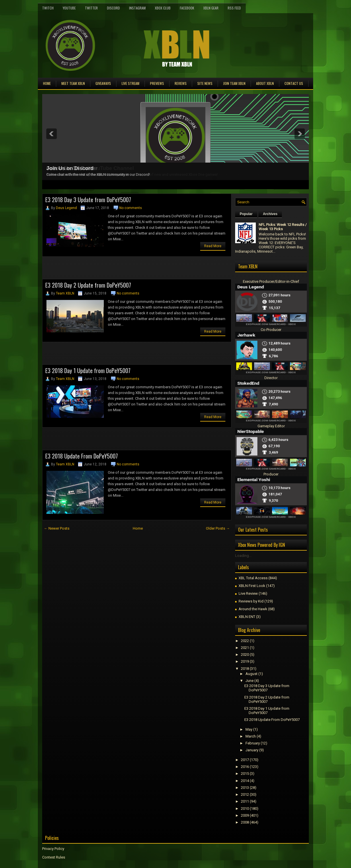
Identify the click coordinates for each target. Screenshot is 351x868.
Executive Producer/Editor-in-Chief (271, 281)
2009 (245, 815)
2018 (245, 669)
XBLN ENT (247, 617)
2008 (245, 822)
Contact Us (294, 83)
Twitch (48, 8)
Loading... (243, 556)
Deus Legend (66, 208)
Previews (157, 83)
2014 (245, 781)
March (251, 736)
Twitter (91, 8)
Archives (270, 214)
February (253, 743)
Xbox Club (163, 8)
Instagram (137, 8)
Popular (246, 214)
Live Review (248, 593)
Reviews (181, 83)
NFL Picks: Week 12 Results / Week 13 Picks (283, 227)
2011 (245, 801)
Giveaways (103, 83)
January (252, 750)
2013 (245, 788)
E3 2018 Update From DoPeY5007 (82, 456)
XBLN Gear (211, 8)
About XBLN (265, 83)
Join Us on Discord (70, 168)
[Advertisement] (109, 270)
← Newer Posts (57, 528)
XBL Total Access (253, 578)
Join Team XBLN (234, 83)
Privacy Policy (53, 849)
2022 (245, 641)
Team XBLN (65, 293)
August (251, 674)
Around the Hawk (253, 609)
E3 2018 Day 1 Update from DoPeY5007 (88, 370)
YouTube (69, 8)
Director (271, 378)
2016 (245, 767)
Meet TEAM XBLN (73, 83)
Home (47, 83)
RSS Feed (234, 8)
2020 (245, 655)
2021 (245, 648)
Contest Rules (54, 857)
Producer (271, 474)
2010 (245, 808)
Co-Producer (271, 330)
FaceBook (187, 8)
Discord (113, 8)
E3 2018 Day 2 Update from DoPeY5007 (88, 285)
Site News (205, 83)
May (249, 729)
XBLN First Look (252, 586)
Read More (213, 246)
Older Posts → (218, 528)
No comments (131, 208)
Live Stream (130, 83)
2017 (245, 760)
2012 (245, 794)
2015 (245, 774)
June (249, 681)
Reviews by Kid (251, 601)
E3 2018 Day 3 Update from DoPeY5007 (88, 200)
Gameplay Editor (271, 426)
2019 (245, 661)
